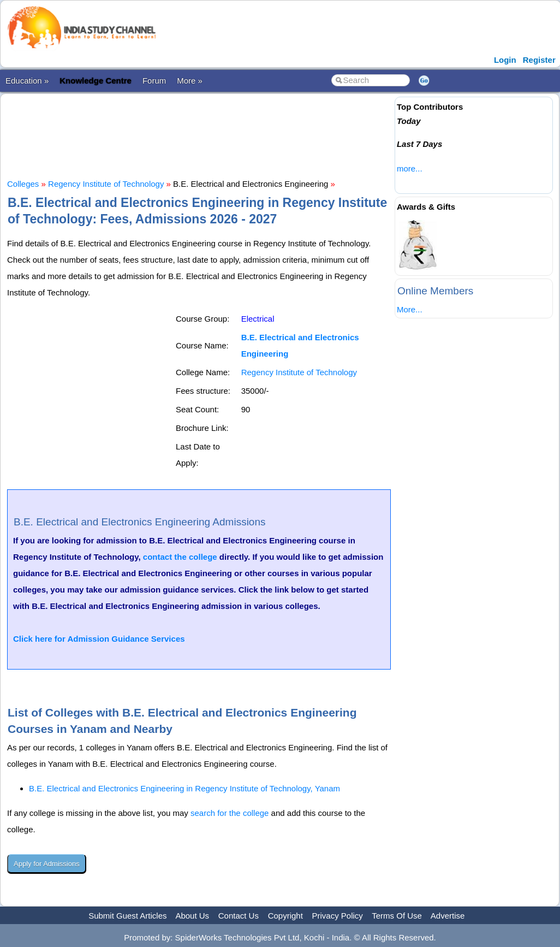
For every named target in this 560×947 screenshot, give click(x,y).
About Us (192, 916)
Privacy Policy (338, 916)
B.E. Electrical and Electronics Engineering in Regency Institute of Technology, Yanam (184, 788)
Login (505, 60)
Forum (154, 81)
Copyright (285, 916)
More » (190, 81)
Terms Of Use (397, 916)
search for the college (230, 813)
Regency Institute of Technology (106, 184)
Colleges (23, 184)
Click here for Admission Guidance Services (99, 639)
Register (539, 60)
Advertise (448, 916)
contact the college (180, 557)
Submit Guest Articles (127, 916)
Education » (27, 81)
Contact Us (239, 916)
